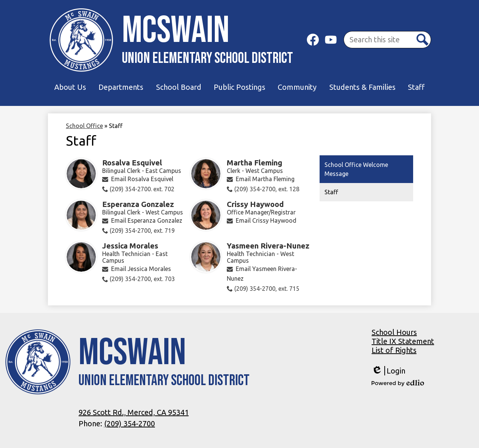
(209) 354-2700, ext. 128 (267, 189)
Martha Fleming (254, 163)
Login (388, 371)
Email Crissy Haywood (266, 220)
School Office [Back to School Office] (84, 126)
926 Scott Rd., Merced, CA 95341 (134, 412)
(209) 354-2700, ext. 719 (142, 231)
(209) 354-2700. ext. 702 (142, 189)
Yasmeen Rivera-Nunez (268, 246)
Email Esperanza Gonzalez (147, 220)
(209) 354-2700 (129, 423)
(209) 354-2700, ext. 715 (267, 289)
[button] (70, 87)
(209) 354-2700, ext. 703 (142, 279)
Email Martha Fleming (265, 179)
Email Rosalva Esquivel (142, 179)
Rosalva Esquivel (132, 163)
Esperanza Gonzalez (138, 204)
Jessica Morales (130, 246)
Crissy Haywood (255, 204)
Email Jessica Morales (141, 269)
